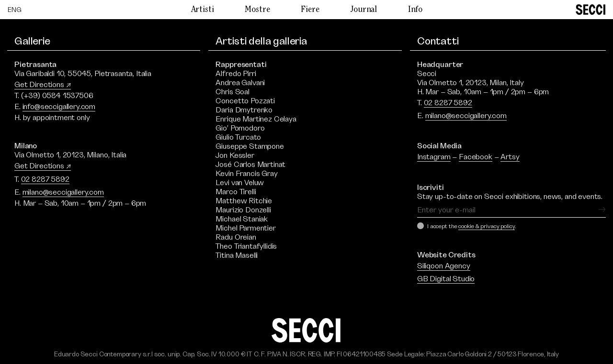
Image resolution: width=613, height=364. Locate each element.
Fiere (310, 10)
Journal (363, 10)
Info (415, 10)
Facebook (476, 157)
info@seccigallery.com (59, 107)
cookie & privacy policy (486, 226)
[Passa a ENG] (15, 10)
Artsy (510, 157)
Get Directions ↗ (43, 85)
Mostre (257, 10)
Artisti (203, 10)
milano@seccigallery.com (63, 192)
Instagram (434, 157)
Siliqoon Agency (444, 266)
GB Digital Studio (446, 279)
